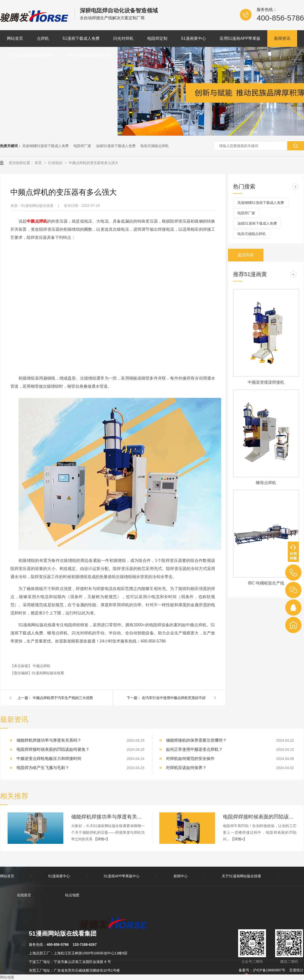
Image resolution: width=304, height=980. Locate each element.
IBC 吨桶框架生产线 (266, 583)
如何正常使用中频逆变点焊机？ (194, 749)
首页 (39, 163)
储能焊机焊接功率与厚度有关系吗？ (49, 740)
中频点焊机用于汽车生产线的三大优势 (63, 698)
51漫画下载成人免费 (81, 38)
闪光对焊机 (123, 38)
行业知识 (56, 163)
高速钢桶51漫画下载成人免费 (46, 146)
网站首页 (15, 38)
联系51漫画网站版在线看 (88, 55)
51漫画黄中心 (194, 38)
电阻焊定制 (157, 38)
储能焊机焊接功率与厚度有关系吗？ (108, 817)
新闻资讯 (282, 38)
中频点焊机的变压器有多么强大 (93, 163)
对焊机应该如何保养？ (186, 768)
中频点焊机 (42, 666)
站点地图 (72, 895)
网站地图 (7, 977)
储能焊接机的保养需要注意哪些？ (196, 740)
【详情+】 (102, 839)
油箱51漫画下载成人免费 (116, 146)
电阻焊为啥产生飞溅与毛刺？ (43, 768)
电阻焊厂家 (82, 146)
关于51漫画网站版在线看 (29, 55)
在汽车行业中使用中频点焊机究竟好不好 (174, 698)
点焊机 (43, 38)
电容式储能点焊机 (155, 146)
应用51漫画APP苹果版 (240, 38)
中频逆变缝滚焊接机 (266, 382)
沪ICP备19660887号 (269, 970)
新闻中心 (181, 876)
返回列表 (246, 255)
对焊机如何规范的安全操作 (190, 759)
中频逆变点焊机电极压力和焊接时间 (49, 759)
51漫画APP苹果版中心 (122, 876)
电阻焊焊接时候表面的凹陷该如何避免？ (260, 817)
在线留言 (24, 895)
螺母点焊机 (266, 483)
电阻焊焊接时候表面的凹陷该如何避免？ (53, 749)
